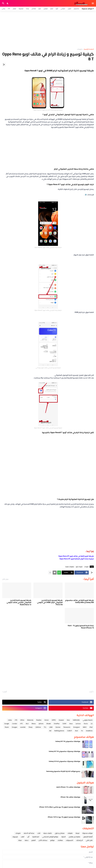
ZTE (9, 9)
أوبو (57, 9)
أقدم (5, 692)
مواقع (52, 840)
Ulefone (38, 727)
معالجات (60, 840)
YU (82, 731)
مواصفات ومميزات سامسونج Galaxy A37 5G (64, 751)
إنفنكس (34, 9)
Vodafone (89, 731)
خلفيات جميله (48, 833)
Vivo (68, 720)
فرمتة (77, 833)
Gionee (58, 727)
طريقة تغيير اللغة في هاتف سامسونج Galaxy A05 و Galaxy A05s (79, 601)
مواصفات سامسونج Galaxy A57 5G (68, 741)
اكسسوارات (69, 840)
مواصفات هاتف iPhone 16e (70, 797)
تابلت (39, 833)
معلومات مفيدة (70, 567)
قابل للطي (89, 840)
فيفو (52, 9)
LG (92, 724)
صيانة (20, 840)
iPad (91, 727)
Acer (77, 731)
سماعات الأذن (43, 840)
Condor (15, 724)
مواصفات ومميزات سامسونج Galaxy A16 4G (64, 761)
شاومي (63, 9)
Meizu (34, 724)
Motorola (30, 720)
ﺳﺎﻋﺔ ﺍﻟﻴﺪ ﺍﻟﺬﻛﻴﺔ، (29, 833)
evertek (23, 727)
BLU (27, 724)
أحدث (91, 692)
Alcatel (49, 724)
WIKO (85, 727)
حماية (27, 840)
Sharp (31, 727)
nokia (10, 720)
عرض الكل (5, 579)
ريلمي (3, 9)
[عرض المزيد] (50, 573)
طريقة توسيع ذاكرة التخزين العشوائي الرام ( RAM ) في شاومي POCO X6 (50, 602)
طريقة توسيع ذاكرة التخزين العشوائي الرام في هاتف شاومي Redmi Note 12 (19, 602)
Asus (71, 724)
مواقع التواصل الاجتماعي (50, 837)
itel (50, 731)
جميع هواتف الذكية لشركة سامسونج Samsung (63, 771)
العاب (23, 837)
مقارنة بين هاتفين (74, 837)
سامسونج (76, 9)
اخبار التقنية (36, 837)
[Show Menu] (93, 3)
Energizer (77, 727)
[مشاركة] (4, 65)
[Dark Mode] (8, 3)
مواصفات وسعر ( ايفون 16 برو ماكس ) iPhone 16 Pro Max (60, 807)
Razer (7, 727)
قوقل (14, 9)
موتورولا (21, 9)
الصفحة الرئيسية (89, 49)
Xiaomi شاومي (88, 720)
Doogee (15, 727)
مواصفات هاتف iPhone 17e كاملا (68, 787)
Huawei (61, 720)
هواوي (46, 9)
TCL (45, 727)
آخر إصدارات (79, 840)
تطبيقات (70, 833)
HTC (22, 724)
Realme (39, 720)
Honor (47, 720)
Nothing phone (59, 731)
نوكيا (27, 9)
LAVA (51, 727)
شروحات (80, 49)
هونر (40, 9)
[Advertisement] (48, 30)
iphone (41, 724)
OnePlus (57, 724)
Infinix (22, 720)
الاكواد (63, 837)
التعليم (33, 840)
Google (7, 724)
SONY (64, 724)
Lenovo (78, 724)
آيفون (69, 9)
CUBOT (70, 731)
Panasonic (67, 727)
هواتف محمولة (87, 833)
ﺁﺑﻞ (28, 837)
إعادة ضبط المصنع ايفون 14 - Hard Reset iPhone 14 (81, 627)
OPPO (54, 720)
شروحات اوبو (79, 567)
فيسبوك (15, 837)
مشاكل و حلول (60, 833)
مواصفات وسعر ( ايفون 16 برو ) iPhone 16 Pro (64, 817)
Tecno (86, 724)
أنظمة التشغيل (88, 837)
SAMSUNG (76, 720)
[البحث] (3, 3)
